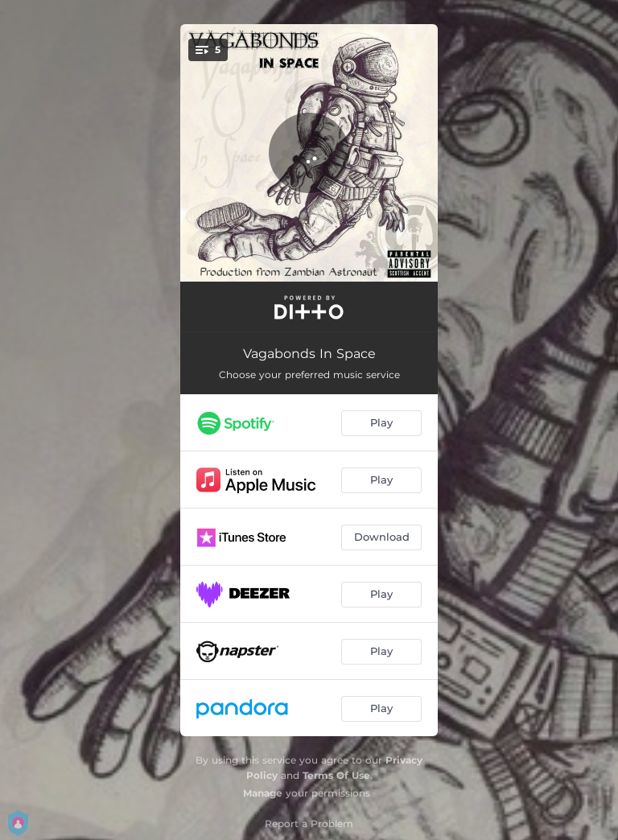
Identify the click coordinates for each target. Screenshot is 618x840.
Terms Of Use (336, 775)
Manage (263, 793)
